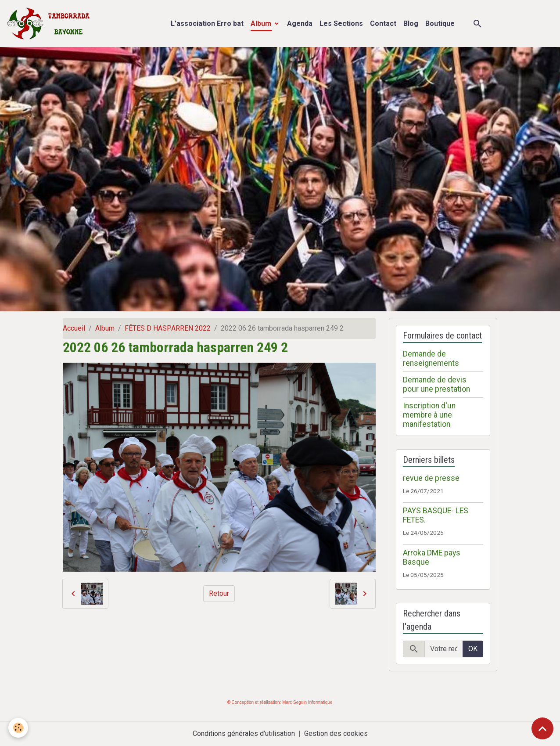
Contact (383, 23)
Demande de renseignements (431, 359)
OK (473, 649)
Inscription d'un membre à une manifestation (429, 415)
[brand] (50, 23)
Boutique (440, 23)
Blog (411, 23)
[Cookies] (19, 728)
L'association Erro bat (207, 23)
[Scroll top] (542, 728)
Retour (219, 593)
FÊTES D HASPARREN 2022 (168, 328)
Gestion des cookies (336, 733)
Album (262, 23)
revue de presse (431, 478)
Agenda (300, 23)
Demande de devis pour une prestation (436, 384)
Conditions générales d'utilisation (244, 733)
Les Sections (341, 23)
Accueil (74, 328)
